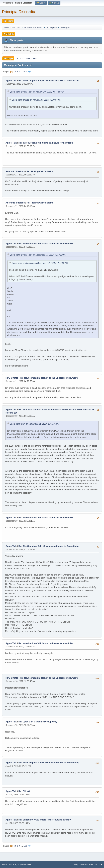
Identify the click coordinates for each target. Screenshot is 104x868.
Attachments (32, 58)
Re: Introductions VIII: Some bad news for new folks (46, 143)
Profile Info (9, 34)
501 (25, 72)
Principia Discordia (19, 12)
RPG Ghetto (12, 378)
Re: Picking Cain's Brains (40, 171)
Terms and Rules (87, 864)
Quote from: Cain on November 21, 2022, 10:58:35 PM (34, 424)
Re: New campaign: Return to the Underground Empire (49, 378)
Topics (20, 58)
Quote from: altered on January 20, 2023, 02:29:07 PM (36, 100)
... (22, 72)
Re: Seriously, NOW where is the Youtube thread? (45, 820)
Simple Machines (24, 864)
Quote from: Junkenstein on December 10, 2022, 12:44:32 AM (40, 263)
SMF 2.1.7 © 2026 (9, 864)
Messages (8, 58)
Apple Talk (11, 81)
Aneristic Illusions (15, 171)
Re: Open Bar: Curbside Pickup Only (38, 722)
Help (76, 864)
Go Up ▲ (99, 864)
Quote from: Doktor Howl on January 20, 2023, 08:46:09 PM (37, 92)
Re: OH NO (24, 791)
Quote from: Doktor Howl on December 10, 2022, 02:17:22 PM (38, 255)
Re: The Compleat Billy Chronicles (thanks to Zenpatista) (49, 81)
